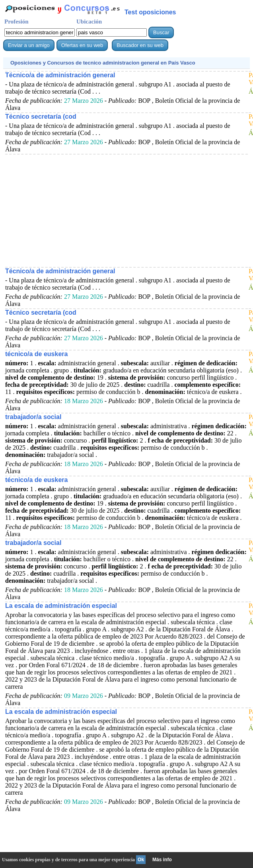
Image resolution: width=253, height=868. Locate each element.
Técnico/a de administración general (60, 75)
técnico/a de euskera (36, 354)
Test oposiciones (150, 12)
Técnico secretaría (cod (41, 117)
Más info (162, 860)
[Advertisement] (127, 210)
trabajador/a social (33, 417)
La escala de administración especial (61, 606)
